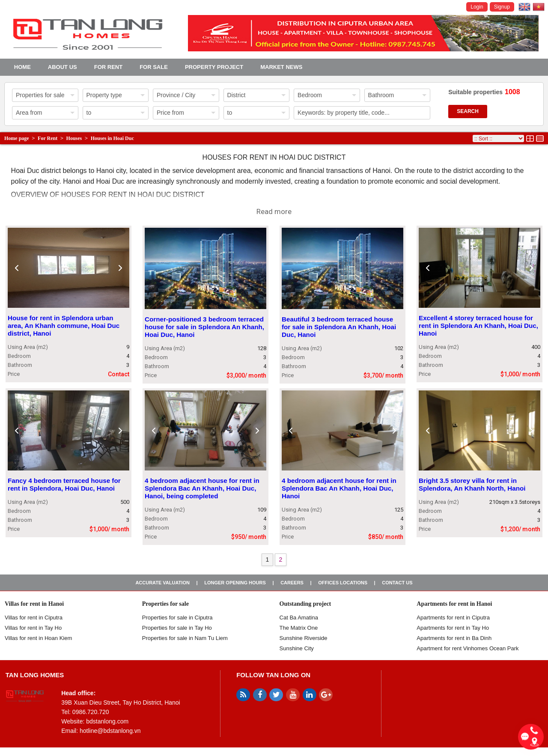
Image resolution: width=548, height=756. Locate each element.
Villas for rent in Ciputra (34, 618)
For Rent (108, 67)
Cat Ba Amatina (299, 618)
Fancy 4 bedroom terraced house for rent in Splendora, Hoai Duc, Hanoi (64, 484)
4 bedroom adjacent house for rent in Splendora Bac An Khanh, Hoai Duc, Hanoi (339, 488)
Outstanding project (305, 604)
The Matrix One (299, 628)
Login (477, 7)
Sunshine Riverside (304, 638)
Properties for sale (165, 604)
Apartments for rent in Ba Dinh (454, 638)
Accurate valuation (162, 583)
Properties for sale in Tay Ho (177, 628)
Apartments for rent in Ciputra (453, 618)
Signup (502, 7)
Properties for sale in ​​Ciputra (177, 618)
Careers (292, 583)
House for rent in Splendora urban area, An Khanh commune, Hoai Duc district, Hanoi (64, 326)
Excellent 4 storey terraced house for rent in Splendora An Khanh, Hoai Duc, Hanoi (478, 326)
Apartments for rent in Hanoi (454, 604)
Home (22, 67)
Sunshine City (297, 648)
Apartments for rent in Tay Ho (453, 628)
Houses (74, 138)
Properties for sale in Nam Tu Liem (185, 638)
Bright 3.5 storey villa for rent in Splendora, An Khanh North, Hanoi (472, 484)
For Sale (154, 67)
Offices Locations (343, 583)
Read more (274, 211)
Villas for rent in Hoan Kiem (38, 638)
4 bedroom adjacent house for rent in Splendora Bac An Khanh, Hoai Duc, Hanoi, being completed (202, 488)
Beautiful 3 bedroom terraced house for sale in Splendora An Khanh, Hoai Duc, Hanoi (339, 327)
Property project (214, 67)
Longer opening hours (235, 583)
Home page (17, 138)
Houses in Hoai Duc (112, 138)
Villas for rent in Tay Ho (33, 628)
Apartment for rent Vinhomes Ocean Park (468, 648)
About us (63, 67)
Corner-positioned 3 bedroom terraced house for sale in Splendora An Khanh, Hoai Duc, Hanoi (204, 327)
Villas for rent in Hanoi (34, 604)
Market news (281, 67)
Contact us (397, 583)
